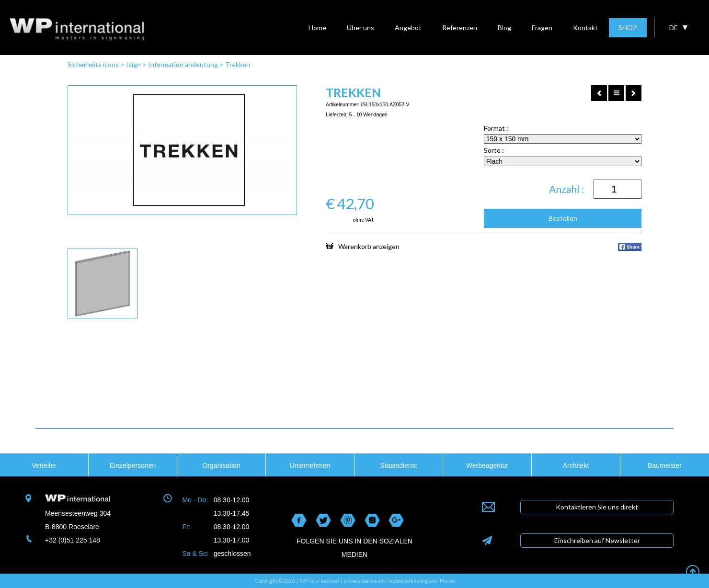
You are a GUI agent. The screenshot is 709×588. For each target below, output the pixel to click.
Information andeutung (183, 64)
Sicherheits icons (93, 64)
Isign (133, 64)
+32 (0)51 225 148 (73, 540)
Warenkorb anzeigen (363, 246)
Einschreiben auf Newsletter (597, 540)
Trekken (238, 64)
